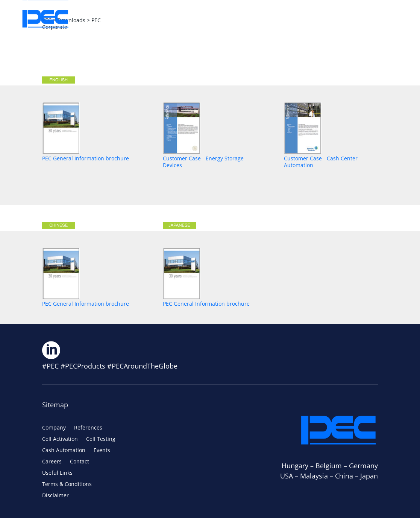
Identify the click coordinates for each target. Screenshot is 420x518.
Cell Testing (101, 439)
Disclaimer (55, 496)
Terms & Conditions (67, 484)
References (88, 428)
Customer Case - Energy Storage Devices (203, 158)
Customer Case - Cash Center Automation (321, 158)
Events (273, 19)
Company (54, 428)
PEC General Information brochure (86, 155)
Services (225, 19)
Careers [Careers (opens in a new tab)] (320, 19)
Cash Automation (64, 451)
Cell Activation (60, 439)
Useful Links (57, 473)
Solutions (173, 19)
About (124, 19)
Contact (369, 19)
